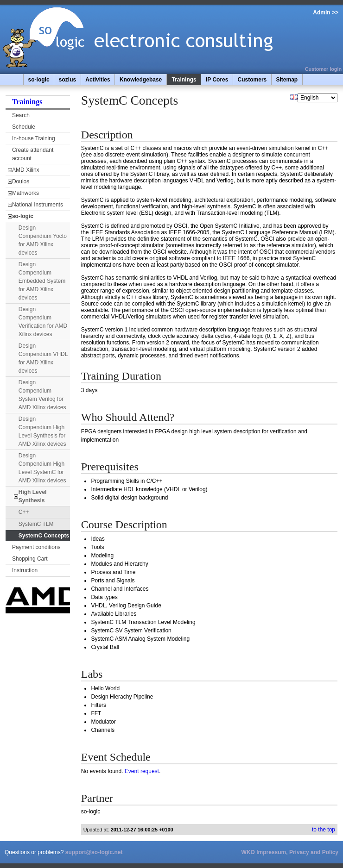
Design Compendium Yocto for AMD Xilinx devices (43, 240)
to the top (324, 830)
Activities (98, 80)
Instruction (25, 570)
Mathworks (25, 193)
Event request (142, 771)
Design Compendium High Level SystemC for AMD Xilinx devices (42, 468)
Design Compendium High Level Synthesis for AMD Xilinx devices (42, 431)
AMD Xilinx (26, 170)
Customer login (323, 69)
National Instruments (38, 205)
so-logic (39, 80)
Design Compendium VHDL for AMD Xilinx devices (43, 358)
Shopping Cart (30, 559)
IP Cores (217, 80)
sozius (67, 80)
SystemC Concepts (44, 536)
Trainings (184, 80)
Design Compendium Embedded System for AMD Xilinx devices (42, 281)
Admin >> (326, 12)
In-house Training (34, 138)
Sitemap (287, 80)
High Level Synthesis (33, 496)
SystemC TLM (36, 524)
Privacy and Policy (314, 852)
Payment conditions (36, 547)
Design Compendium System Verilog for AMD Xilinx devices (42, 395)
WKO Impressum (264, 852)
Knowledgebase (141, 80)
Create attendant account (33, 154)
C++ (24, 512)
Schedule (24, 127)
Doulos (21, 181)
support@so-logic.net (94, 852)
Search (21, 115)
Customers (252, 80)
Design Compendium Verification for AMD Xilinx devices (43, 322)
